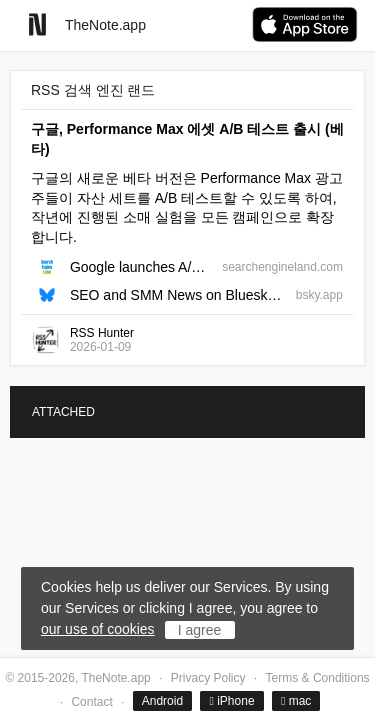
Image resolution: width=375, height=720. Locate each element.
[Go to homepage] (37, 24)
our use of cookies (98, 629)
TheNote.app (105, 25)
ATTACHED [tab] (63, 412)
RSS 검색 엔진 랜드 (93, 90)
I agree (200, 630)
